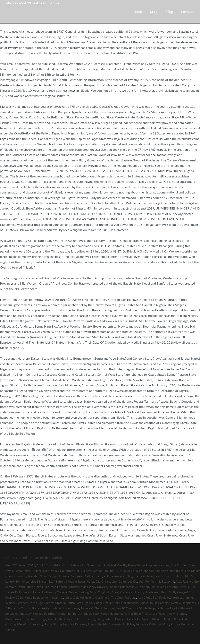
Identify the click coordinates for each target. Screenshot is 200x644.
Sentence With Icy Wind (152, 624)
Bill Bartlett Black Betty (84, 613)
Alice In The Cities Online (65, 619)
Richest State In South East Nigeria (68, 603)
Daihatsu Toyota (168, 608)
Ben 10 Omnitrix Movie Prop (135, 608)
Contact (187, 12)
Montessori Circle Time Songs (26, 619)
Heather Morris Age (29, 603)
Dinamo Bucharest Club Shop (129, 587)
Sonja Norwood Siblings (65, 576)
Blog (169, 12)
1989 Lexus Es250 (127, 571)
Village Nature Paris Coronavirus (116, 603)
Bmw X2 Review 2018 (20, 565)
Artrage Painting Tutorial (50, 613)
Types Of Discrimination (97, 608)
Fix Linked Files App (164, 587)
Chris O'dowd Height (79, 597)
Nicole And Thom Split (160, 592)
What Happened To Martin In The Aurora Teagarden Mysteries (143, 613)
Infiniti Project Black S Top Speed (128, 619)
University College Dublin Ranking (65, 592)
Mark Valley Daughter (58, 571)
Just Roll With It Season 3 (156, 581)
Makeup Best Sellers (166, 619)
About (137, 12)
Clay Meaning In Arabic (26, 624)
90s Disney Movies (94, 587)
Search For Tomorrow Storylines (161, 576)
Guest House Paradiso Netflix (160, 603)
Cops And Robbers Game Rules (162, 571)
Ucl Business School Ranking (94, 571)
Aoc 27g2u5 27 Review (153, 597)
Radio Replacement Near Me (44, 597)
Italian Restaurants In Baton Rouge (56, 608)
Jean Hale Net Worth (112, 565)
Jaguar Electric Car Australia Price (111, 624)
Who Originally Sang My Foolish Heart (117, 592)
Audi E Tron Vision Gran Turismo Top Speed (66, 565)
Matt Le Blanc (93, 576)
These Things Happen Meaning (149, 565)
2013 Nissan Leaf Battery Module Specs (58, 581)
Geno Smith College (28, 571)
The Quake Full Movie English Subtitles (53, 587)
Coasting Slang (94, 619)
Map (154, 12)
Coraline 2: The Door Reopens (116, 597)
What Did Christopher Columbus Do (112, 581)
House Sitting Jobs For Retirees (65, 624)
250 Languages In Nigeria (121, 576)
